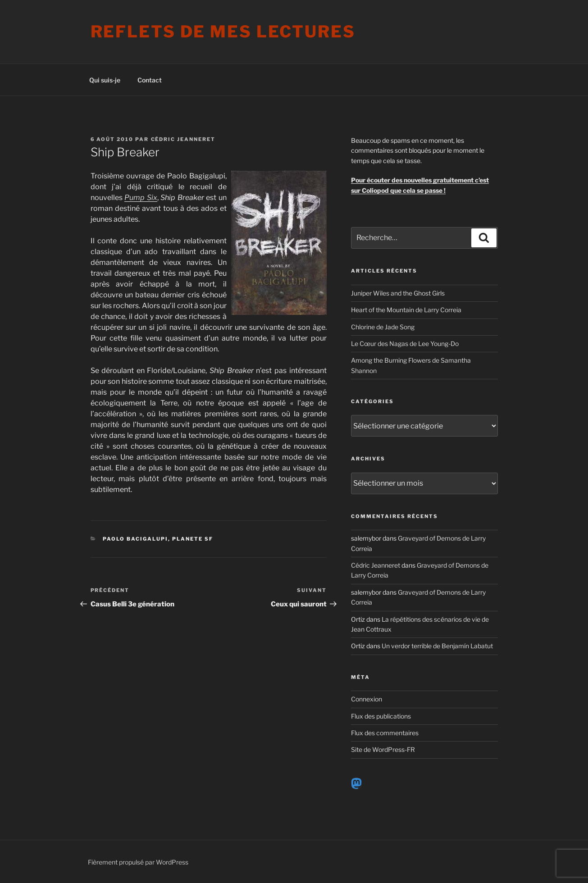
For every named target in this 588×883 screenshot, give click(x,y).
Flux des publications (381, 716)
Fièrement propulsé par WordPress (138, 862)
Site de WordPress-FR (383, 749)
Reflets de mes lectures (223, 32)
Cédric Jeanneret (183, 139)
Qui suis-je (105, 80)
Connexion (367, 699)
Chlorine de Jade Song (383, 327)
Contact (150, 80)
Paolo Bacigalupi (135, 539)
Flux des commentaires (385, 733)
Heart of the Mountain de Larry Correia (406, 310)
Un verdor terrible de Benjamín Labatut (437, 646)
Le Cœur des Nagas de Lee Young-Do (405, 344)
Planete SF (193, 539)
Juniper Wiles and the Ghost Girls (398, 293)
